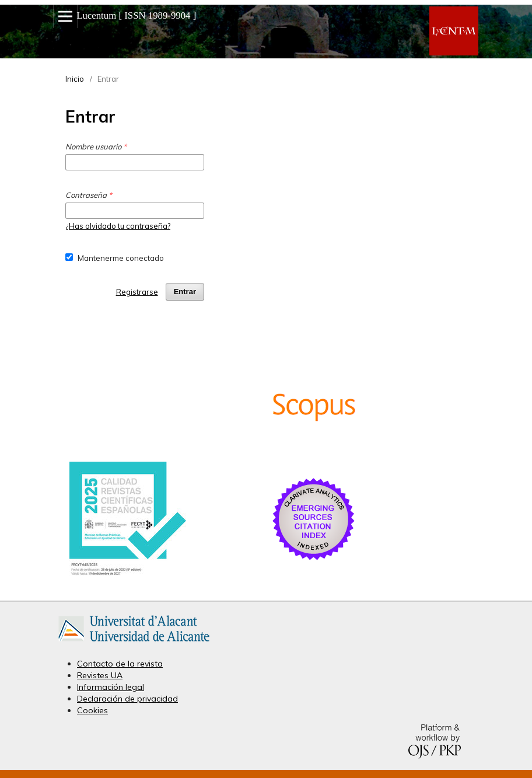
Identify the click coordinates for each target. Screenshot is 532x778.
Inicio (75, 79)
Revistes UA (100, 675)
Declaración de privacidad (127, 699)
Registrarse (137, 292)
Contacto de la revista (120, 664)
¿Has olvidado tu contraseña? (118, 226)
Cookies (92, 710)
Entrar (185, 292)
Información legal (111, 687)
